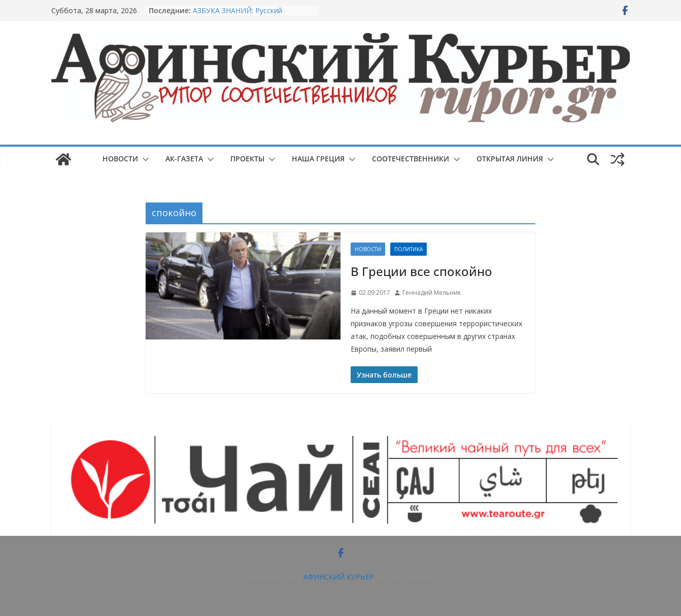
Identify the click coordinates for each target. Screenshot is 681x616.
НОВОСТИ (120, 159)
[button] (144, 159)
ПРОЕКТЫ (247, 159)
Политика (408, 249)
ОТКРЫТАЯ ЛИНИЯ (510, 159)
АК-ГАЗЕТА (184, 159)
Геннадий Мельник (432, 293)
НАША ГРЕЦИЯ (318, 159)
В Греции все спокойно (421, 271)
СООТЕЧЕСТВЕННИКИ (411, 159)
